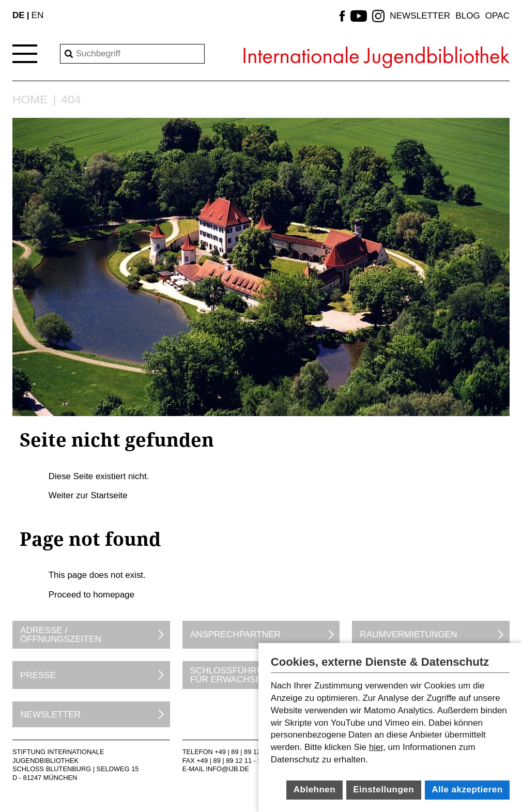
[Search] (132, 54)
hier (376, 747)
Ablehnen (314, 790)
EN (38, 15)
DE (19, 15)
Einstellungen (383, 790)
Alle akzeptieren (467, 790)
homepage (114, 595)
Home (30, 99)
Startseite (109, 495)
